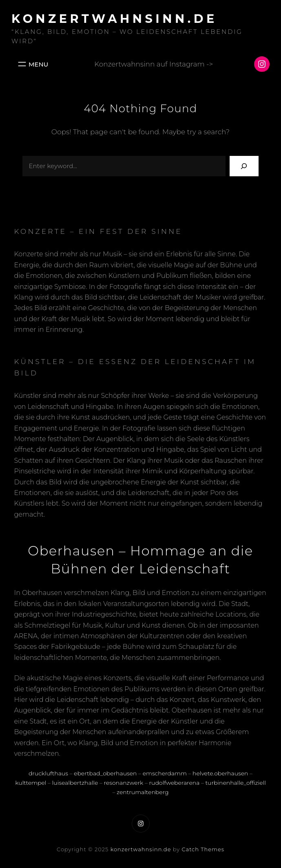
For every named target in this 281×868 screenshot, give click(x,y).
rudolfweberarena (175, 783)
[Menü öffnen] (32, 64)
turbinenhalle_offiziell (236, 783)
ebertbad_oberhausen (105, 773)
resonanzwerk (124, 783)
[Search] (244, 166)
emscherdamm (165, 773)
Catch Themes (203, 849)
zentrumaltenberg (143, 792)
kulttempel (31, 783)
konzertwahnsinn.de (115, 19)
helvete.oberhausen (220, 773)
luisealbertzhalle (75, 783)
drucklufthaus (48, 773)
